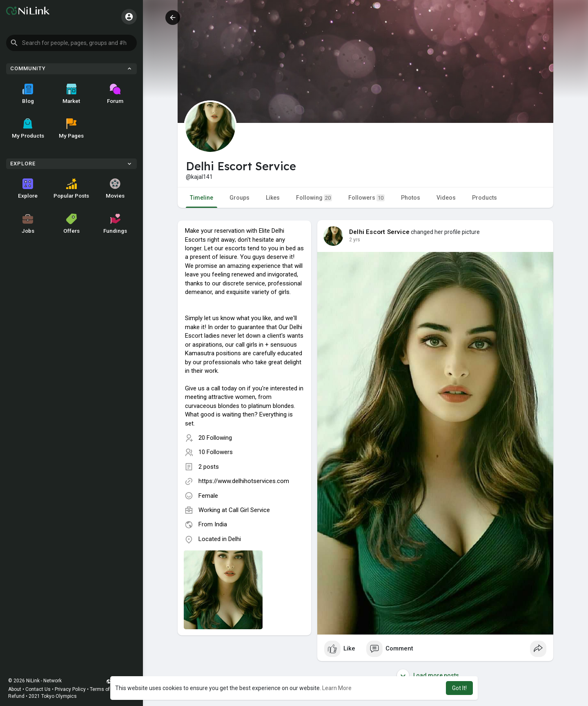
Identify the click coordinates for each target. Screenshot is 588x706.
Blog (28, 94)
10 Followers (216, 452)
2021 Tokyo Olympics (53, 696)
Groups (239, 198)
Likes (273, 198)
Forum (115, 94)
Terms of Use (105, 689)
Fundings (115, 224)
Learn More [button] (337, 688)
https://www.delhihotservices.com (244, 481)
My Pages (71, 129)
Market (71, 94)
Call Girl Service (249, 510)
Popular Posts (71, 189)
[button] (71, 43)
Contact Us (38, 689)
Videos (446, 198)
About (15, 689)
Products (484, 198)
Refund (16, 696)
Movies (115, 189)
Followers (366, 198)
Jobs (28, 224)
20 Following (215, 438)
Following (314, 198)
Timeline (202, 198)
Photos (411, 198)
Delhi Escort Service (379, 232)
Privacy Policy (70, 689)
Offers (71, 224)
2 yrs (355, 240)
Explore (28, 189)
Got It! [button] (459, 688)
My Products (28, 129)
